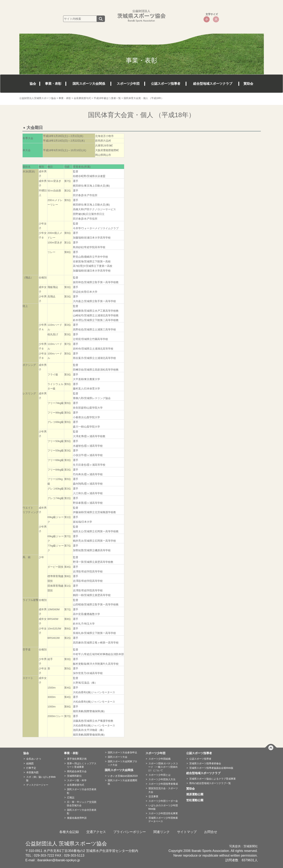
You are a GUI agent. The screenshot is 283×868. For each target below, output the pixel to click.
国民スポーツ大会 (118, 757)
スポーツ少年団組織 (160, 759)
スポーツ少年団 (128, 84)
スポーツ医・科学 (77, 780)
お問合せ (211, 832)
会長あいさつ (34, 759)
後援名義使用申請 (77, 818)
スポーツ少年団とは (160, 775)
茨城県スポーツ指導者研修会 (205, 763)
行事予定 (31, 768)
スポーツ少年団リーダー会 (163, 801)
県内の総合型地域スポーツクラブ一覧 (210, 783)
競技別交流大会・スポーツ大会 (163, 790)
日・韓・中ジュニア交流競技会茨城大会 (82, 804)
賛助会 (248, 84)
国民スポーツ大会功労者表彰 (82, 791)
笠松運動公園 (196, 800)
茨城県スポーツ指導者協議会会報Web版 (211, 768)
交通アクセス (96, 832)
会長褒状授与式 (76, 785)
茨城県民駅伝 (74, 776)
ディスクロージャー (37, 785)
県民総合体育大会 (77, 771)
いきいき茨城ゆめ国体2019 (123, 776)
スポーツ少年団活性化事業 (163, 813)
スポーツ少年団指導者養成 (163, 784)
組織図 (30, 763)
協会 (33, 84)
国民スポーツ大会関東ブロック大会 (122, 763)
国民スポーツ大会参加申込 (122, 752)
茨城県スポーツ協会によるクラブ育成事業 (213, 779)
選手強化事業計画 (77, 759)
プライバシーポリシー (130, 832)
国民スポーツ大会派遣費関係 (122, 782)
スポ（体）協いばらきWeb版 (41, 779)
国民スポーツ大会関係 (89, 84)
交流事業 (153, 796)
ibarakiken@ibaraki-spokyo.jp (59, 860)
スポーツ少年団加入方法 (162, 779)
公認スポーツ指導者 (166, 84)
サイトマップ (187, 832)
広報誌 (71, 798)
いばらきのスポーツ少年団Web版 (163, 807)
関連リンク (162, 832)
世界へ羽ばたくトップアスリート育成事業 (82, 765)
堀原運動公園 (196, 794)
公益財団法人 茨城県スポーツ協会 (66, 844)
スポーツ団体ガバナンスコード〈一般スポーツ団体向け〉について (163, 767)
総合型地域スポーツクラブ (213, 84)
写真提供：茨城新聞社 (243, 846)
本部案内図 (32, 772)
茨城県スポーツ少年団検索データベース (163, 820)
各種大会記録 (69, 832)
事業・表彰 (53, 84)
